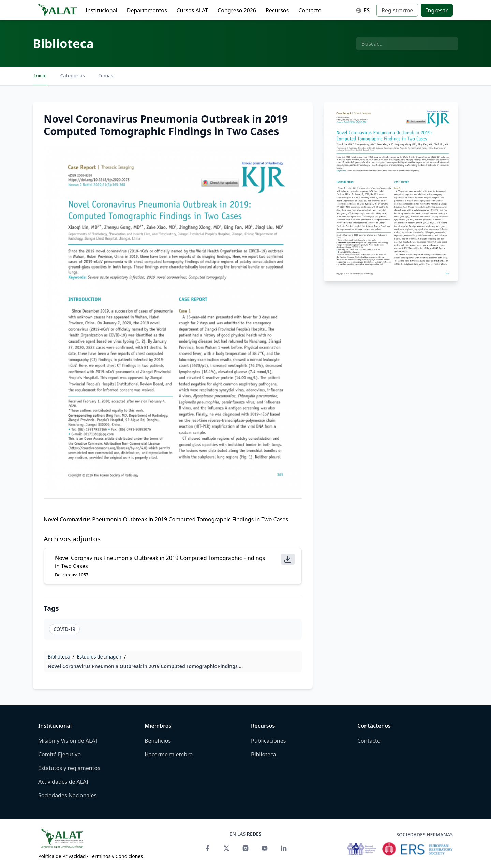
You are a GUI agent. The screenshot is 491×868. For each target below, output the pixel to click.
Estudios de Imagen (99, 657)
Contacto (310, 10)
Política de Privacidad (62, 856)
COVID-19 (64, 629)
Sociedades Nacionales (67, 795)
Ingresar (437, 10)
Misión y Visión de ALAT (68, 741)
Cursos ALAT (192, 10)
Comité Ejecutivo (59, 754)
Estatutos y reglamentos (69, 768)
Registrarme (397, 10)
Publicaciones (268, 741)
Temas (106, 76)
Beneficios (158, 741)
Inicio (40, 76)
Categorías (73, 76)
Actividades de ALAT (64, 782)
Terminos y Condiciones (116, 856)
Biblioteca (63, 44)
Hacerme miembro (169, 754)
